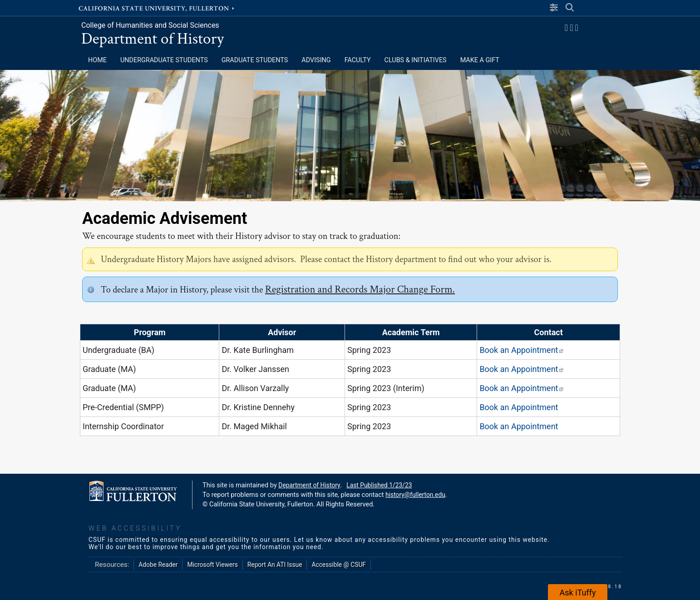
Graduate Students (255, 60)
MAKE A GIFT (480, 60)
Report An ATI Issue (275, 565)
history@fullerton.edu (415, 495)
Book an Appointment (521, 350)
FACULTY (358, 60)
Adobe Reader (158, 565)
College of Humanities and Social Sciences (150, 25)
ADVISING (316, 60)
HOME (97, 60)
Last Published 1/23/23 (379, 485)
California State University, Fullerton (157, 8)
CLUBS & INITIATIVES (416, 60)
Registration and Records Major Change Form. (360, 289)
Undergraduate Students (164, 60)
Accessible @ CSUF (338, 565)
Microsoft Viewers (212, 565)
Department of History (153, 39)
